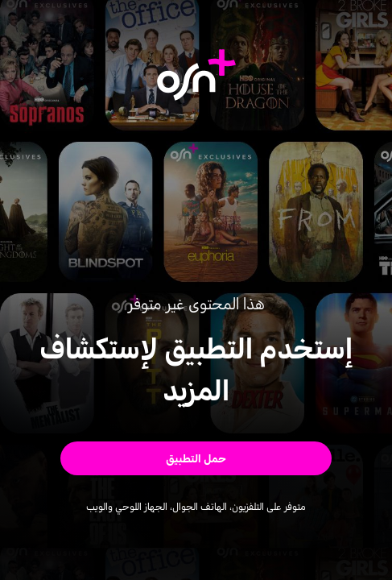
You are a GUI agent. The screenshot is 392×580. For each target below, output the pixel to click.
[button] (196, 458)
